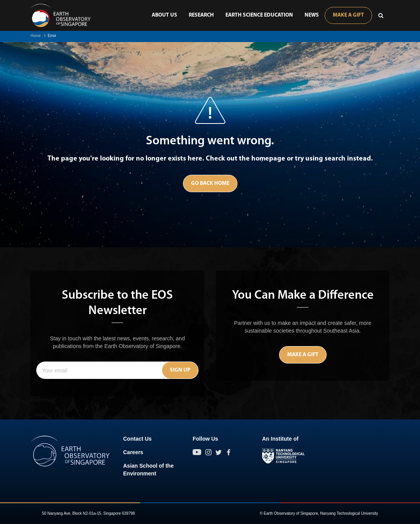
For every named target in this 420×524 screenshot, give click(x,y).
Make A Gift (348, 15)
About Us (164, 15)
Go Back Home (210, 183)
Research (201, 15)
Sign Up (180, 370)
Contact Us (137, 439)
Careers (133, 452)
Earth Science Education (259, 15)
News (312, 15)
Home (36, 36)
